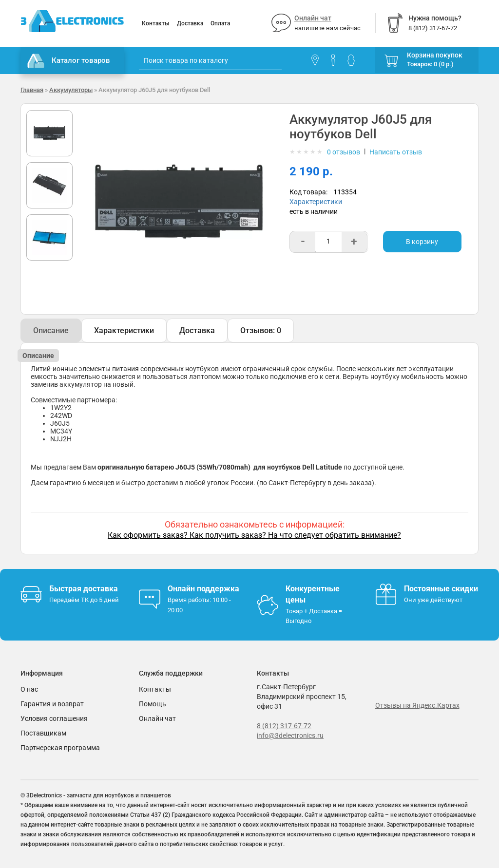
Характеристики (316, 202)
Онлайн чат (313, 18)
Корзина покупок (435, 55)
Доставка (190, 23)
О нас (29, 689)
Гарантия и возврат (52, 704)
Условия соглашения (54, 718)
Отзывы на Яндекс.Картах (417, 705)
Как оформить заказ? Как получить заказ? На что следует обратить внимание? (254, 535)
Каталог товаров (69, 61)
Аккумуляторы (71, 90)
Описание (51, 330)
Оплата (220, 23)
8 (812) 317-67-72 (284, 726)
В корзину (422, 242)
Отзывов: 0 (261, 330)
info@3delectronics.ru (290, 736)
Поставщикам (43, 733)
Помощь (153, 704)
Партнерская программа (60, 748)
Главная (32, 90)
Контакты (156, 23)
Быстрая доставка (84, 589)
